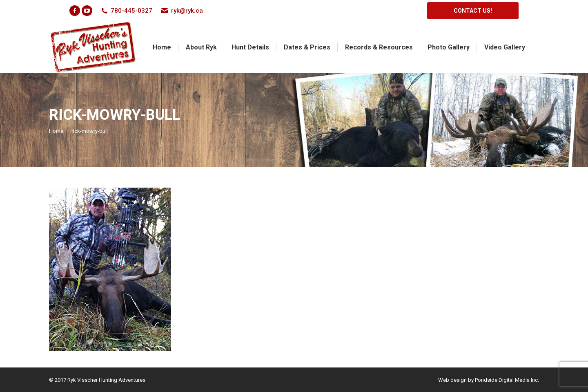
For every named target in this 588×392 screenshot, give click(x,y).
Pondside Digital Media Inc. (507, 380)
